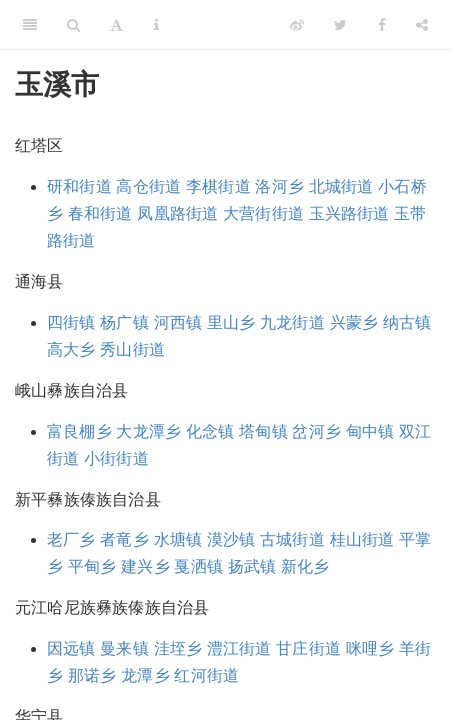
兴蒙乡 (354, 322)
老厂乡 (71, 539)
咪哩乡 (370, 648)
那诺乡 (92, 675)
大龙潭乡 (148, 431)
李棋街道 (218, 186)
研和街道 (79, 186)
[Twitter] (340, 25)
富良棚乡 (79, 431)
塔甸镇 (263, 431)
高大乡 (71, 349)
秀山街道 (132, 349)
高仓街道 (148, 186)
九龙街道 (292, 322)
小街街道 (116, 458)
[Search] (73, 25)
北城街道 (341, 186)
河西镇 (178, 322)
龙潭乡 (145, 675)
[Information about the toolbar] (156, 25)
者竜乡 (124, 539)
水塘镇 (178, 539)
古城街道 (292, 539)
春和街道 (100, 213)
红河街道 (206, 675)
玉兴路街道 (349, 213)
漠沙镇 (231, 539)
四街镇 (71, 322)
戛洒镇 (198, 566)
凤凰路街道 (177, 213)
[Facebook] (382, 25)
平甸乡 (92, 566)
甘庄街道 (308, 648)
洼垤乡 (178, 648)
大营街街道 (263, 213)
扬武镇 (252, 566)
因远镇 (71, 648)
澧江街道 (239, 648)
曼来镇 (124, 648)
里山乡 (231, 322)
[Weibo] (297, 25)
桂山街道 (362, 539)
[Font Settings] (116, 25)
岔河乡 (316, 431)
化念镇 (210, 431)
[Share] (422, 25)
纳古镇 (407, 322)
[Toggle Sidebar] (30, 25)
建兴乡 (145, 566)
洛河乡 (279, 186)
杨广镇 (124, 322)
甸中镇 (370, 431)
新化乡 (305, 566)
